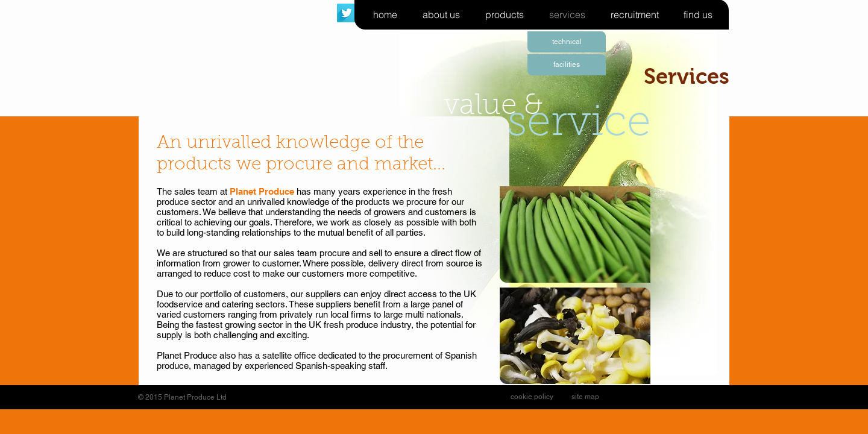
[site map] (585, 397)
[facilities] (567, 65)
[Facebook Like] (641, 397)
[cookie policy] (532, 397)
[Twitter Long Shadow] (346, 13)
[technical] (567, 42)
